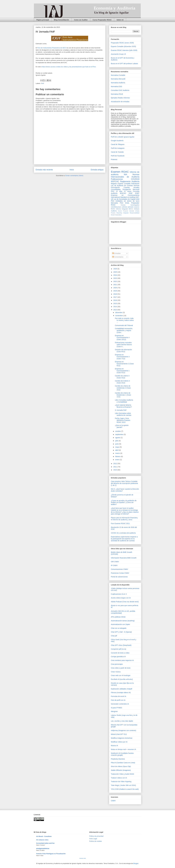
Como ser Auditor (81, 20)
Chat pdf (114, 636)
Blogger (136, 863)
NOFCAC (115, 181)
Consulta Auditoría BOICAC (125, 192)
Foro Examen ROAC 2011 (120, 523)
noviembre (119, 316)
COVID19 (135, 179)
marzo (118, 453)
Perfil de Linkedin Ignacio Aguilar (123, 137)
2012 (115, 464)
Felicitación (135, 184)
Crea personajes (117, 664)
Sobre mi (120, 20)
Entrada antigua (97, 170)
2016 (115, 300)
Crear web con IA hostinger (121, 675)
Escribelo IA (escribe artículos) (122, 679)
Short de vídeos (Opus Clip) (121, 766)
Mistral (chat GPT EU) (119, 734)
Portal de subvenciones (119, 577)
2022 (115, 281)
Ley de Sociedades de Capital (124, 199)
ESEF (137, 193)
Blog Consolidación (61, 20)
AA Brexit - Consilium (44, 836)
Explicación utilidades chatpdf (122, 689)
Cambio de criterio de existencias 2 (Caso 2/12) (123, 388)
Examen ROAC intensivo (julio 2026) (124, 50)
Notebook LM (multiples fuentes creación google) (122, 754)
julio (117, 441)
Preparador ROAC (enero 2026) (122, 43)
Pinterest (114, 159)
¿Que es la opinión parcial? (122, 426)
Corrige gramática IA (118, 657)
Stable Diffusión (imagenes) (121, 770)
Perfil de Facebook (118, 156)
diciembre (119, 312)
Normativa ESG (117, 86)
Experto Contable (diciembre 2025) (123, 46)
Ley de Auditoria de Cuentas (122, 186)
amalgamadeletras (43, 848)
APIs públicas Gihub (118, 617)
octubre (118, 431)
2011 (115, 467)
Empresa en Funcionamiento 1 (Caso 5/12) (122, 371)
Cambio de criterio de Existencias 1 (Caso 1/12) (123, 395)
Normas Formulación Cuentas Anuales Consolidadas (125, 187)
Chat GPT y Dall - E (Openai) (121, 632)
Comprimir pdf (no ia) (118, 649)
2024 (115, 275)
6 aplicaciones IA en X (119, 594)
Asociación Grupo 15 (118, 54)
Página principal (43, 20)
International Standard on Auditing (123, 197)
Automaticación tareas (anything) (123, 621)
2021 (115, 285)
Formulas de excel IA (119, 696)
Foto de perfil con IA (118, 700)
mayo (118, 447)
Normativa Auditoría (118, 83)
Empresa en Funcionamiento (125, 195)
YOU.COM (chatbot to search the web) (125, 789)
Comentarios (118, 257)
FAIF (43, 83)
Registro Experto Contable (121, 184)
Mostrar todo (83, 858)
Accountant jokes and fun (45, 843)
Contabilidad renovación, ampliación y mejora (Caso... (124, 330)
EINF (131, 193)
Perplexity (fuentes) (118, 759)
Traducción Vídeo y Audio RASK (123, 774)
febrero (118, 456)
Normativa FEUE (117, 94)
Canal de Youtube (117, 152)
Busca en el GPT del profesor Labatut (124, 64)
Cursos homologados (130, 205)
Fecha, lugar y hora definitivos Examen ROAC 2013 (123, 420)
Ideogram (114, 711)
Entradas (116, 253)
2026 (115, 269)
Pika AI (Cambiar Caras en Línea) (123, 763)
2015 (115, 303)
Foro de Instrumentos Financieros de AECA (52, 48)
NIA (125, 175)
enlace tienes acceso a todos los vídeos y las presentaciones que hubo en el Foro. (69, 67)
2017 (115, 297)
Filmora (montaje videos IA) (121, 693)
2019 (115, 291)
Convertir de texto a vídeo (120, 653)
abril (117, 450)
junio (117, 444)
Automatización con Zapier (121, 624)
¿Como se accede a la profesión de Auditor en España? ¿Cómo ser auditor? (124, 502)
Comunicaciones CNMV (120, 569)
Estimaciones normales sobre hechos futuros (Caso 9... (123, 345)
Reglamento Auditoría (130, 181)
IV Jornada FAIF (121, 410)
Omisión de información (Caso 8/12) (123, 351)
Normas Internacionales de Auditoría (125, 176)
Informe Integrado (122, 209)
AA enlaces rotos (42, 840)
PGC (113, 191)
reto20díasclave (116, 207)
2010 (115, 470)
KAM (138, 199)
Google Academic (117, 141)
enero (118, 460)
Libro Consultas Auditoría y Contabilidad (124, 401)
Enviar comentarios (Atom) (74, 176)
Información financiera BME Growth (124, 558)
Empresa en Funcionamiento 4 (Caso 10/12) (122, 337)
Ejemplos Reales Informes (120, 98)
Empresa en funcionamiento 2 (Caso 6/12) (124, 364)
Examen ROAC (120, 172)
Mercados (114, 203)
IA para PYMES (117, 708)
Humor (120, 211)
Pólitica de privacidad (96, 836)
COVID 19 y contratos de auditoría (123, 533)
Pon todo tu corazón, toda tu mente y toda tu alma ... (124, 320)
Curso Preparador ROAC (102, 20)
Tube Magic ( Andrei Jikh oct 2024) (123, 785)
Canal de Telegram (118, 144)
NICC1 (131, 209)
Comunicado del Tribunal (124, 325)
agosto (118, 438)
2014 (115, 307)
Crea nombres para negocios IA (122, 660)
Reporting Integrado (123, 213)
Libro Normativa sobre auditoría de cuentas (123, 414)
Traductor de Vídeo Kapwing (121, 782)
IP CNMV (114, 565)
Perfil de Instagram (118, 148)
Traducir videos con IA (119, 778)
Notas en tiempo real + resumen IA (123, 749)
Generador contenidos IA (120, 704)
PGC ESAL (125, 203)
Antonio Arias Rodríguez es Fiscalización (51, 854)
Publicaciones (117, 179)
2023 (115, 278)
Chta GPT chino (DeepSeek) (121, 645)
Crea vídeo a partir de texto (121, 668)
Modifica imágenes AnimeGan (122, 738)
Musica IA (114, 746)
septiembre (120, 434)
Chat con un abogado (119, 628)
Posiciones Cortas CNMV (120, 573)
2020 (115, 288)
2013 (115, 310)
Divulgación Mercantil (131, 189)
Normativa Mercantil (118, 79)
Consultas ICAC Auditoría (120, 90)
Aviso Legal (93, 839)
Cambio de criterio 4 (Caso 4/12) (122, 377)
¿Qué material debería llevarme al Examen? (123, 406)
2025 (115, 272)
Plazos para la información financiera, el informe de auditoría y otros (124, 519)
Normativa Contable (118, 75)
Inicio (72, 170)
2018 (115, 294)
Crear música (116, 672)
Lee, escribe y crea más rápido (122, 721)
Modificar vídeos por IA (119, 742)
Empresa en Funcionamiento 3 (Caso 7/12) (122, 357)
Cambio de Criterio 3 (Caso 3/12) (122, 382)
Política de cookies (96, 841)
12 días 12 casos (124, 191)
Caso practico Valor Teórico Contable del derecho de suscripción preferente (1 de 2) (124, 483)
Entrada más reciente (44, 170)
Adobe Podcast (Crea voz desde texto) (125, 602)
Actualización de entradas (120, 102)
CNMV (113, 801)
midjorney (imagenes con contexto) (124, 730)
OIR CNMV (115, 562)
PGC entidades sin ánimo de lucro (125, 201)
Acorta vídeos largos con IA (121, 598)
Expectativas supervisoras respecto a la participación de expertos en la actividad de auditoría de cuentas (124, 539)
